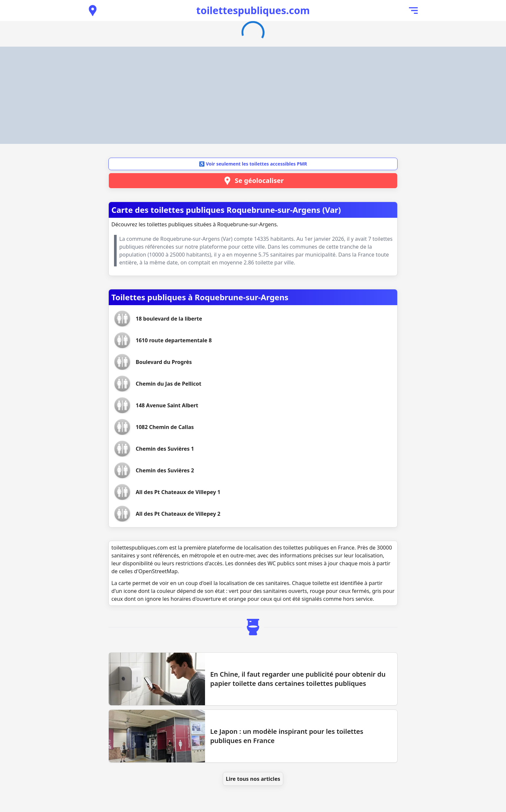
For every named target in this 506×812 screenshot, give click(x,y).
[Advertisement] (253, 95)
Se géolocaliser (253, 181)
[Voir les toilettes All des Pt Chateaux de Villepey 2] (178, 514)
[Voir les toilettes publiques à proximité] (93, 11)
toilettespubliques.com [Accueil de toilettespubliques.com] (253, 10)
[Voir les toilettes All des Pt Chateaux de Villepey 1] (178, 492)
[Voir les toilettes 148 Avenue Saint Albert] (167, 405)
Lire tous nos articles (253, 779)
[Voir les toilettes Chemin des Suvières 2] (165, 470)
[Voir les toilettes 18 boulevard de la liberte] (169, 319)
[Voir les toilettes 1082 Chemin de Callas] (165, 427)
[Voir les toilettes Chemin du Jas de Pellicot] (169, 384)
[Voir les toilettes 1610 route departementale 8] (174, 340)
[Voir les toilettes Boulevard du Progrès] (164, 362)
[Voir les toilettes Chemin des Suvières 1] (165, 449)
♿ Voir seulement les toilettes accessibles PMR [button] (253, 164)
